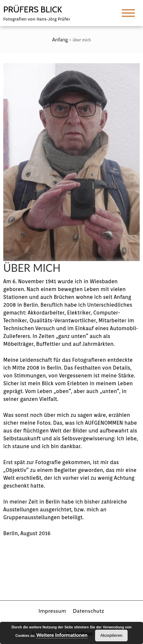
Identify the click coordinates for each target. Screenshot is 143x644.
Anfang (60, 40)
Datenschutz (88, 611)
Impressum (52, 611)
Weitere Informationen (62, 635)
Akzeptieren (111, 636)
